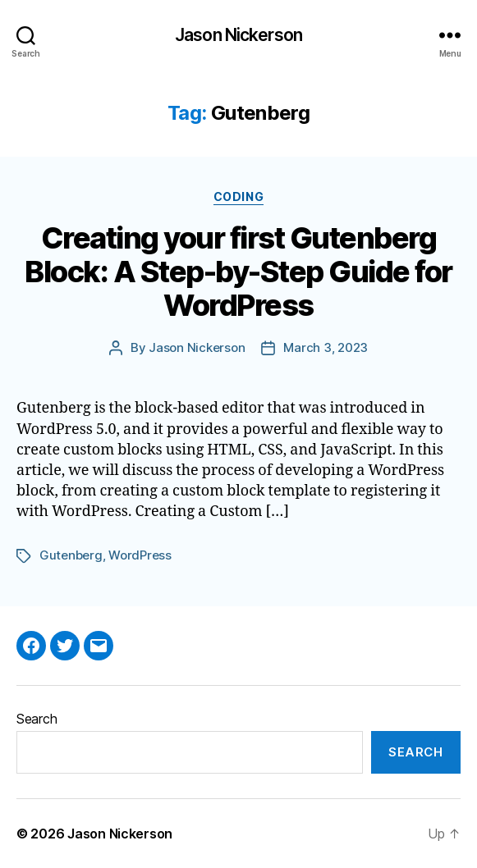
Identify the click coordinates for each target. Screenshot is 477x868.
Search (37, 719)
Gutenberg (71, 555)
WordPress (140, 555)
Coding (238, 196)
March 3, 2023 (326, 347)
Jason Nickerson (238, 35)
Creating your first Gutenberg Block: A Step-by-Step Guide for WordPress (238, 272)
